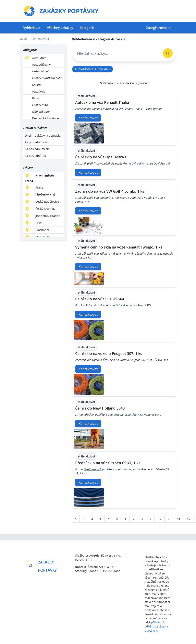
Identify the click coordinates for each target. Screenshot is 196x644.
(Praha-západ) (93, 469)
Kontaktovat (88, 118)
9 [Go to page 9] (150, 519)
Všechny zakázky (60, 28)
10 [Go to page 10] (160, 519)
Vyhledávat (32, 28)
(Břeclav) (89, 415)
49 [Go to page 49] (189, 519)
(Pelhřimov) (94, 163)
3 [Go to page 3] (100, 519)
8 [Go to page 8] (142, 519)
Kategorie (87, 28)
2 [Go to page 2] (92, 519)
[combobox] (116, 53)
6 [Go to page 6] (125, 519)
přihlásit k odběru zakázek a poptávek (156, 626)
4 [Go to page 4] (109, 519)
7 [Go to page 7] (134, 519)
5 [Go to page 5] (117, 519)
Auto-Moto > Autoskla (93, 69)
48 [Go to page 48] (179, 519)
